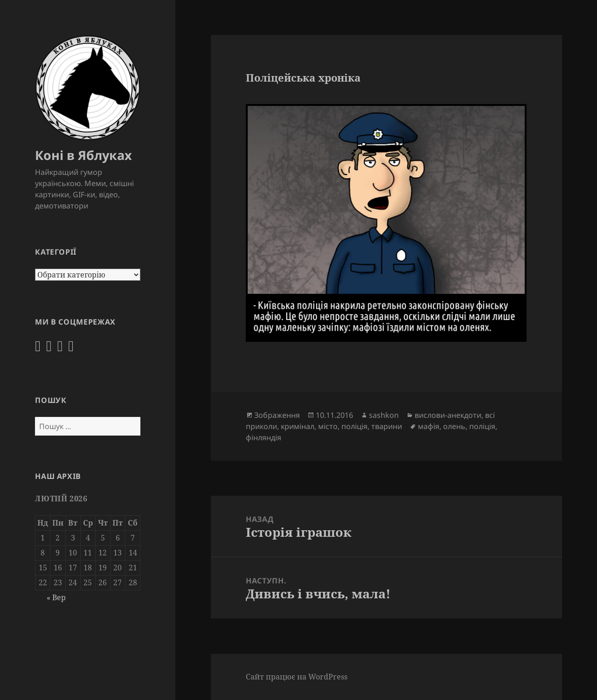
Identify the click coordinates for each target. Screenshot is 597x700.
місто (328, 426)
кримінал (298, 426)
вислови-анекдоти (448, 415)
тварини (387, 426)
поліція (354, 426)
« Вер (56, 597)
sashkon (384, 415)
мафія (429, 426)
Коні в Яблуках (83, 155)
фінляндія (264, 437)
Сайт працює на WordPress (297, 677)
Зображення (277, 415)
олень (454, 426)
